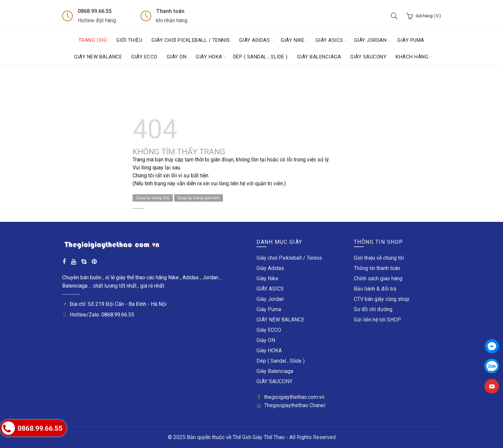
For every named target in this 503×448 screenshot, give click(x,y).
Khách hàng (412, 57)
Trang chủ (93, 40)
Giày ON (177, 57)
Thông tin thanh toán (377, 268)
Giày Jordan (370, 40)
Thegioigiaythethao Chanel (295, 405)
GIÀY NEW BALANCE (98, 57)
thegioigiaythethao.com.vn (294, 397)
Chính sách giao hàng (378, 278)
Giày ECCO (144, 57)
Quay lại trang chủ (153, 198)
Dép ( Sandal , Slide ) (260, 57)
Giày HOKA (209, 57)
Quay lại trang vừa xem (199, 198)
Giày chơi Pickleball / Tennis (191, 40)
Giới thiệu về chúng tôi (379, 258)
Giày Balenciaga (319, 57)
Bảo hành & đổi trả (375, 289)
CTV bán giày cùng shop (382, 299)
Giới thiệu (129, 40)
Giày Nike (293, 40)
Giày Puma (411, 40)
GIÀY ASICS (329, 40)
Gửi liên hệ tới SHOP (377, 320)
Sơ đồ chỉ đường (373, 309)
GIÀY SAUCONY (368, 57)
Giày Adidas (255, 40)
